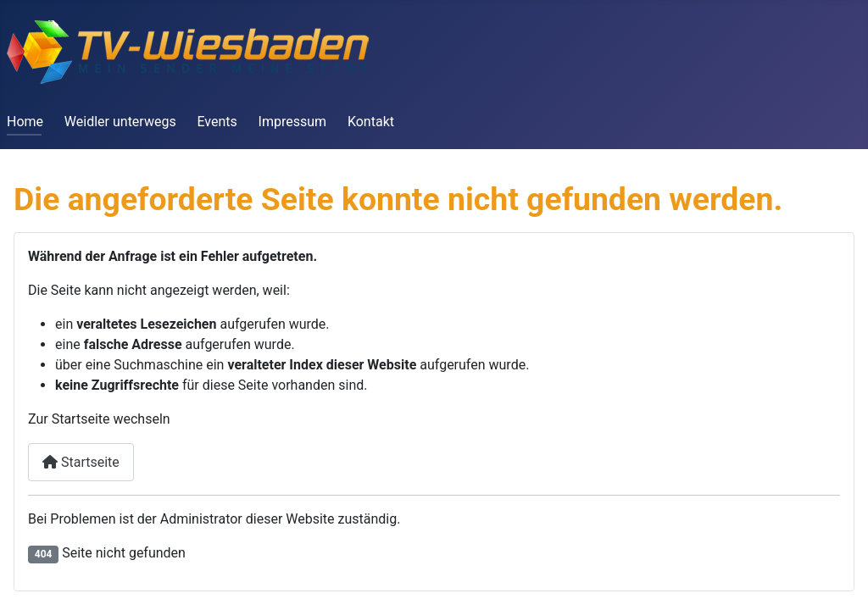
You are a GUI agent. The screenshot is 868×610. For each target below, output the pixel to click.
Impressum (293, 122)
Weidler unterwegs (120, 122)
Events (217, 122)
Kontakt (371, 122)
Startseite (81, 462)
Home (25, 122)
